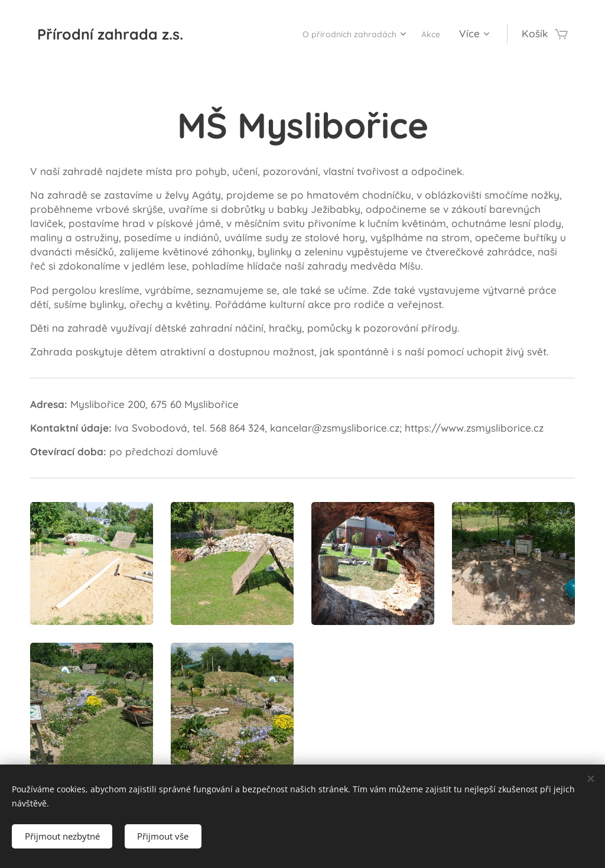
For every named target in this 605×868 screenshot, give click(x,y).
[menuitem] (341, 34)
